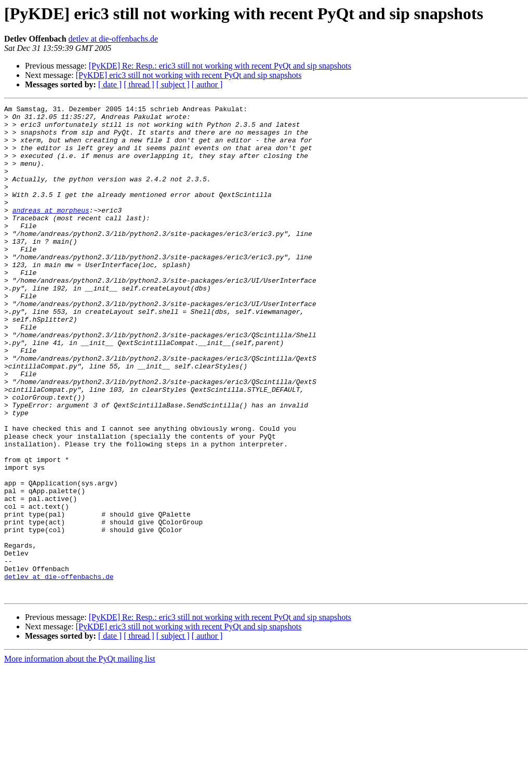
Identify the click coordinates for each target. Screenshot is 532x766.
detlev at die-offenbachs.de (114, 39)
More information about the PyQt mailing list (80, 757)
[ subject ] (173, 84)
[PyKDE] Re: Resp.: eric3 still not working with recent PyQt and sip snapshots (220, 66)
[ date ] (110, 84)
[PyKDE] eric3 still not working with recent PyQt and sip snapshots (189, 75)
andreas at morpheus (51, 232)
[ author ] (207, 84)
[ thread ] (139, 84)
